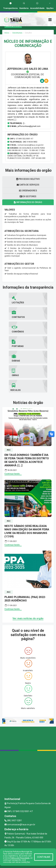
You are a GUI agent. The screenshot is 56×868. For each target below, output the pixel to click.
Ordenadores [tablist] (28, 191)
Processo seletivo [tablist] (28, 179)
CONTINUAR (44, 857)
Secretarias (17, 33)
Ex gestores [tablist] (28, 196)
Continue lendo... (13, 474)
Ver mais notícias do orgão (28, 618)
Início (7, 33)
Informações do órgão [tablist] (28, 202)
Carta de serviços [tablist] (28, 185)
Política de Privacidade (20, 858)
